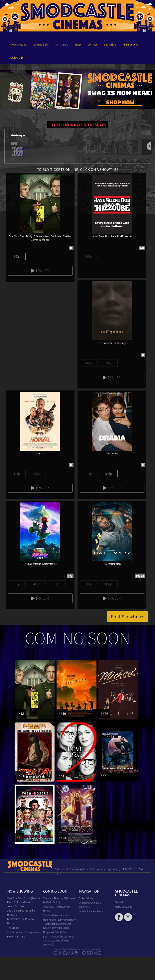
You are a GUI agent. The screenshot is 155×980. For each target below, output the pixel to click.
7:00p (109, 363)
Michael (47, 911)
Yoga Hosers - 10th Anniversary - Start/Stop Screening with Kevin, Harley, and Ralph (59, 924)
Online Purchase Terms (91, 911)
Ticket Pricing (86, 898)
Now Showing (18, 44)
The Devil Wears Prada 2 (56, 915)
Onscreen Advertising (90, 902)
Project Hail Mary (16, 936)
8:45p (109, 473)
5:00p (89, 256)
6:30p (37, 473)
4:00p (89, 363)
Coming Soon (41, 44)
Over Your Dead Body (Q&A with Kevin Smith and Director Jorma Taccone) (23, 902)
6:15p (57, 584)
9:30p (17, 256)
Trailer (40, 271)
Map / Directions (124, 906)
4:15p (17, 473)
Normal (11, 923)
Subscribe (110, 44)
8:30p (109, 584)
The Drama (13, 928)
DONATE (17, 58)
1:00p (89, 584)
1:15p (89, 473)
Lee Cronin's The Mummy (21, 919)
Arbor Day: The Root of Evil (57, 906)
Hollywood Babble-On (54, 932)
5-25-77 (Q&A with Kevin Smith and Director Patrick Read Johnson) (59, 940)
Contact (92, 44)
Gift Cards (62, 44)
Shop (78, 44)
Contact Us (121, 902)
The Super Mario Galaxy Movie (23, 932)
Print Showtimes (128, 616)
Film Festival (130, 44)
